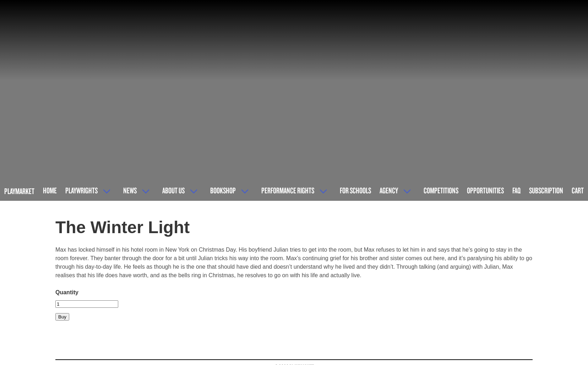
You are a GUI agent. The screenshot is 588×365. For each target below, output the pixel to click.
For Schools (355, 190)
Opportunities (485, 190)
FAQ (516, 190)
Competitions (441, 190)
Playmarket (19, 191)
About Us (173, 190)
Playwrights (81, 190)
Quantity (67, 292)
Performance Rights (288, 190)
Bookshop (223, 190)
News (130, 190)
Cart (578, 190)
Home (50, 190)
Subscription (546, 190)
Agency (389, 190)
